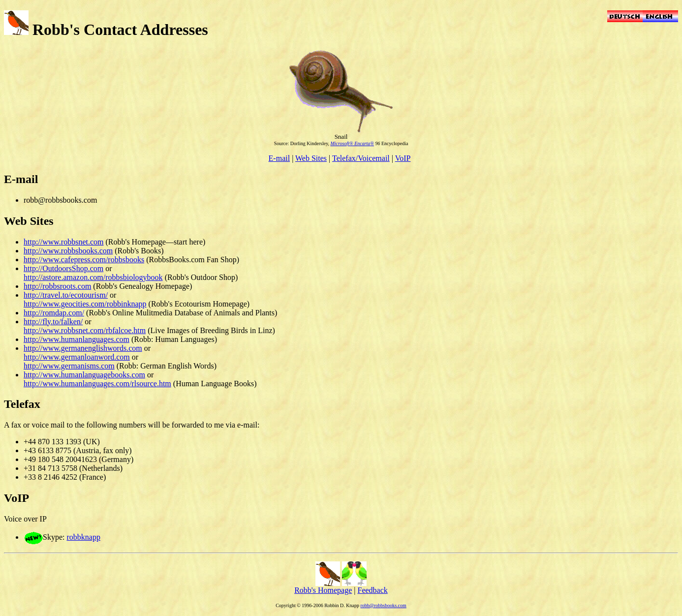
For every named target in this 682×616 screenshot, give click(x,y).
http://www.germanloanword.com (77, 357)
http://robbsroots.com (57, 286)
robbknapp (83, 537)
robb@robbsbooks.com (383, 605)
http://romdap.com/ (54, 313)
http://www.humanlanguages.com (77, 339)
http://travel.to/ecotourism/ (66, 295)
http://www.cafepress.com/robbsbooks (84, 260)
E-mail (279, 158)
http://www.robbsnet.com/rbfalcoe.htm (85, 330)
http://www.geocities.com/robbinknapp (85, 304)
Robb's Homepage (323, 590)
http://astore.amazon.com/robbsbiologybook (93, 277)
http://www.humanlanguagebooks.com (84, 375)
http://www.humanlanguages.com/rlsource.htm (97, 384)
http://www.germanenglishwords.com (83, 348)
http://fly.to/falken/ (53, 322)
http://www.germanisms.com (69, 366)
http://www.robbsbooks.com (68, 251)
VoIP (403, 158)
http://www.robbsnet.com (64, 242)
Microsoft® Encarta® (352, 143)
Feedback (372, 590)
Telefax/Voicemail (361, 158)
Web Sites (311, 158)
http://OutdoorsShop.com (63, 268)
